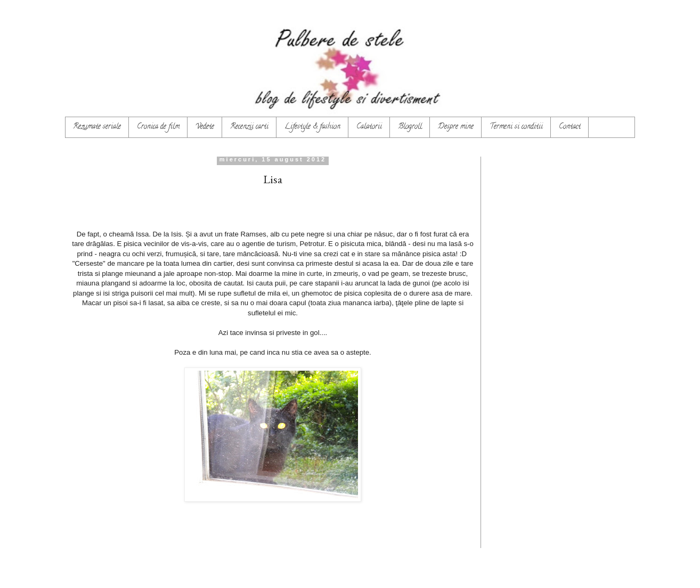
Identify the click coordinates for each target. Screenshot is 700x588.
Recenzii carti (249, 127)
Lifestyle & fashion (312, 127)
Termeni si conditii (516, 127)
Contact (570, 127)
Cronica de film (158, 127)
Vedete (205, 127)
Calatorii (369, 127)
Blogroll (410, 127)
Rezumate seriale (97, 127)
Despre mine (456, 127)
